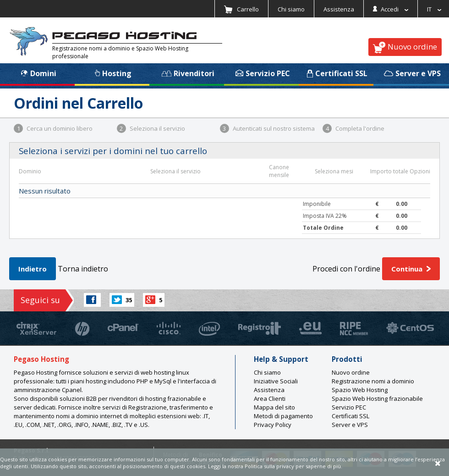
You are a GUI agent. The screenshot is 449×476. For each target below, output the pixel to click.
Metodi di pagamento (283, 416)
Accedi (391, 9)
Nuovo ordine (405, 47)
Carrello (241, 9)
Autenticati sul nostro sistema (267, 128)
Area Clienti (270, 399)
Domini (39, 73)
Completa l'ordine (353, 128)
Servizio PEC (263, 73)
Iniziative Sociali (276, 381)
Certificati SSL (337, 73)
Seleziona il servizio (151, 128)
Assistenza (339, 9)
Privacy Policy (273, 425)
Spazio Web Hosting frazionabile (377, 399)
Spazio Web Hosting (360, 390)
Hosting (113, 73)
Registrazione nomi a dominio (373, 381)
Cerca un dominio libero (53, 128)
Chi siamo (291, 9)
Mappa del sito (274, 407)
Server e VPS (412, 73)
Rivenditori (188, 73)
